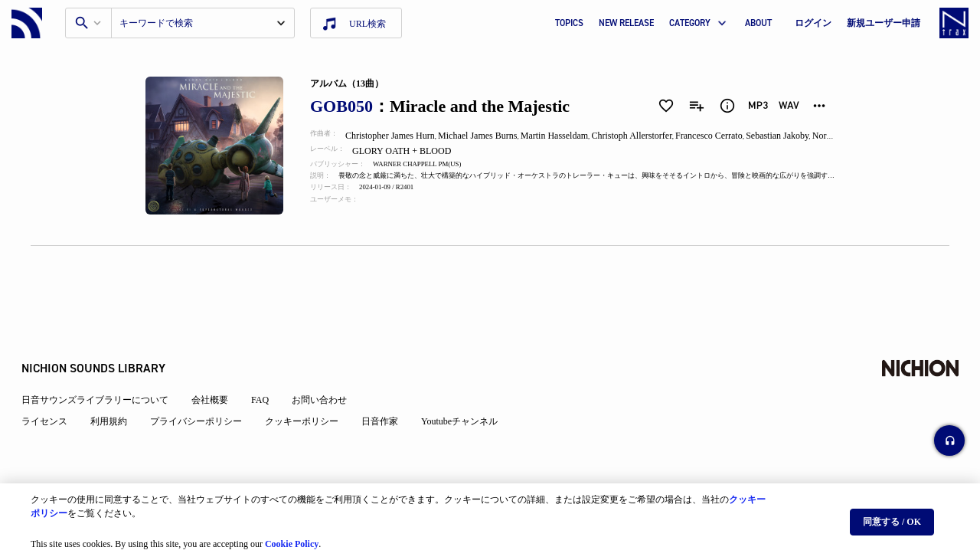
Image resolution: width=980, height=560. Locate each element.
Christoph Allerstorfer (644, 136)
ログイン (813, 23)
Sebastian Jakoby (792, 136)
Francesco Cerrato (723, 136)
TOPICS (569, 23)
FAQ (269, 363)
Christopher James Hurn (399, 136)
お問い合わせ (328, 363)
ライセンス (54, 385)
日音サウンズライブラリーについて (104, 363)
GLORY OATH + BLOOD (413, 151)
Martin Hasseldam (566, 136)
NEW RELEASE (626, 23)
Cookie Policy (292, 538)
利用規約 (118, 385)
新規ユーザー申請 (884, 23)
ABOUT (758, 23)
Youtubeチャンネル (469, 385)
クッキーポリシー (311, 385)
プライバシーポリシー (205, 385)
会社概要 (219, 363)
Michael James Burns (488, 136)
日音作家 (389, 385)
